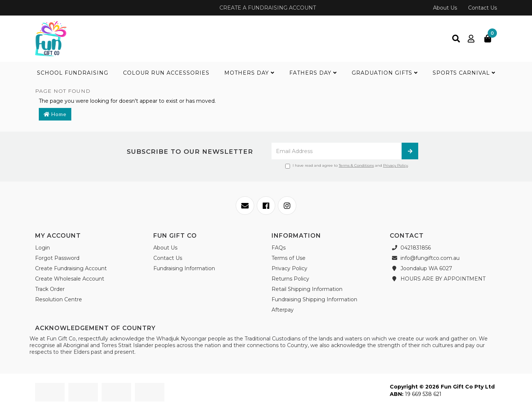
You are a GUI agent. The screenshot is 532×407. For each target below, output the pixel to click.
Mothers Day (249, 73)
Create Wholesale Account (70, 279)
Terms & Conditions (356, 165)
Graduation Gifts (385, 73)
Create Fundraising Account (71, 268)
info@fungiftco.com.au (425, 258)
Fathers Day (313, 73)
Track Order (50, 289)
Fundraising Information (184, 268)
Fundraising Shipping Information (314, 299)
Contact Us (482, 8)
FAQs (279, 248)
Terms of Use (289, 258)
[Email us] (245, 206)
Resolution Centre (59, 299)
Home (55, 114)
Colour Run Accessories (166, 73)
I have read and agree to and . (347, 166)
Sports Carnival (464, 73)
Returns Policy (290, 279)
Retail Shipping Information (307, 289)
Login (42, 248)
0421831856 (410, 248)
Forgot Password (57, 258)
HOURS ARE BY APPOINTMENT (438, 279)
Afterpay (283, 310)
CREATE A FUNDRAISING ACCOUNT (267, 8)
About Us (445, 8)
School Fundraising (73, 73)
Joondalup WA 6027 (421, 268)
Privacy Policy (395, 165)
